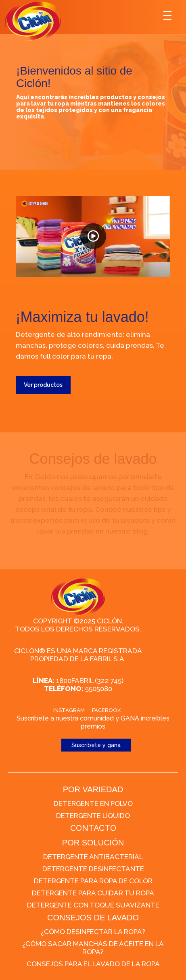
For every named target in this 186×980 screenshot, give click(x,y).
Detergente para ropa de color (93, 881)
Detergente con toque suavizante (93, 905)
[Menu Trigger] (168, 15)
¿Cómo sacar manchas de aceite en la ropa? (93, 948)
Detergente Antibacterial (93, 857)
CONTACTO (93, 828)
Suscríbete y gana (96, 745)
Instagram (69, 710)
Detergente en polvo (93, 804)
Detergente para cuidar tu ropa (93, 893)
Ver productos (43, 385)
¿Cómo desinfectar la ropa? (93, 932)
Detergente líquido (93, 816)
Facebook (106, 710)
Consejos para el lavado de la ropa (93, 964)
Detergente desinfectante (93, 869)
